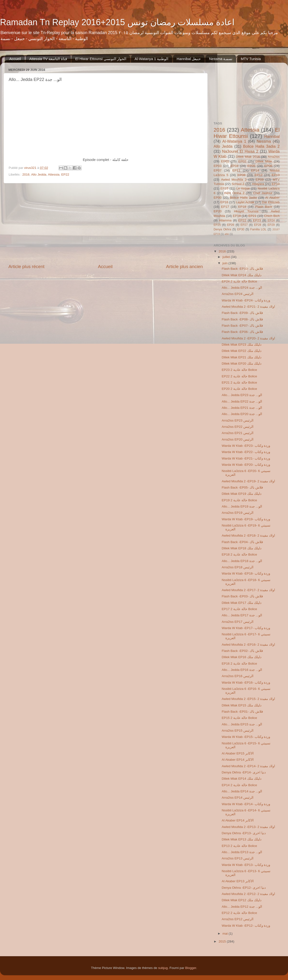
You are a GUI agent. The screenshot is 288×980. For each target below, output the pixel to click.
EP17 (225, 207)
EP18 (242, 207)
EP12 (259, 175)
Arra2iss (274, 157)
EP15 (224, 188)
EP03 (218, 166)
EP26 (231, 225)
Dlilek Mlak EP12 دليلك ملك (242, 900)
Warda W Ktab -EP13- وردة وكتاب (246, 865)
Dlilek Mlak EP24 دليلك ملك (242, 275)
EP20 (218, 211)
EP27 (244, 225)
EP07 (218, 170)
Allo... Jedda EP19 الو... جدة (242, 506)
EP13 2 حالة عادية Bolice (239, 846)
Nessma (264, 141)
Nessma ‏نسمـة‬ (221, 59)
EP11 (236, 170)
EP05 (251, 166)
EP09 (260, 180)
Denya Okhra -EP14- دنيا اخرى (244, 772)
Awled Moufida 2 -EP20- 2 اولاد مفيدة (248, 338)
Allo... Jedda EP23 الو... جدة (242, 395)
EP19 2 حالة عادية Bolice (239, 500)
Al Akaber (272, 198)
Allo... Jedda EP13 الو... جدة (242, 852)
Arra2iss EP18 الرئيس (238, 567)
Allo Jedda (39, 175)
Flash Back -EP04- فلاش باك (242, 542)
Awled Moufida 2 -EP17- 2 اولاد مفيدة (248, 590)
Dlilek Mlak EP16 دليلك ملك (242, 657)
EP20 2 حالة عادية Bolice (239, 389)
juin (225, 263)
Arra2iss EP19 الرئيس (238, 513)
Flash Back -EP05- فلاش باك (242, 487)
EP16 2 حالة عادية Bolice (239, 664)
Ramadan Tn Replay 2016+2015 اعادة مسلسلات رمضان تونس (117, 22)
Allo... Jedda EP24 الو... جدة (242, 288)
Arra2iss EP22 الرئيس (238, 427)
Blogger (191, 968)
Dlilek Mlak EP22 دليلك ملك (242, 351)
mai (226, 934)
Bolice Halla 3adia (243, 198)
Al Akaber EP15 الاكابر (238, 753)
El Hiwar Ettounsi (247, 133)
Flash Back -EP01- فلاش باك (242, 712)
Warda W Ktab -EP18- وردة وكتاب (246, 573)
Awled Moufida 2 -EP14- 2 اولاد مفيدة (248, 766)
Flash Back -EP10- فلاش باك (242, 269)
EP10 (276, 184)
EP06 (268, 166)
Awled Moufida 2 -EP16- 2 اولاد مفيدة (248, 645)
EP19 (237, 216)
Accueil (15, 59)
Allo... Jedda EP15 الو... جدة (242, 724)
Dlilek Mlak (264, 161)
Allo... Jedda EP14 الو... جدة (242, 791)
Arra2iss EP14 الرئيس (238, 798)
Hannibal (272, 136)
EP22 (65, 175)
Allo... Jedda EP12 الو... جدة (242, 907)
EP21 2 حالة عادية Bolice (239, 383)
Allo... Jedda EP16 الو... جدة (242, 670)
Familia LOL (258, 229)
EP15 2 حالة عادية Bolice (239, 718)
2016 (26, 175)
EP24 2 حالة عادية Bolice (239, 281)
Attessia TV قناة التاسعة (48, 59)
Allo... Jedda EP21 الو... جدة (242, 408)
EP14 (255, 170)
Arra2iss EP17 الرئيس (238, 622)
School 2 (238, 184)
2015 (223, 941)
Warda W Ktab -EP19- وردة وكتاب (246, 519)
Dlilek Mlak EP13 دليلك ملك (242, 839)
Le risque (243, 188)
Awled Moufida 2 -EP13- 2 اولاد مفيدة (248, 827)
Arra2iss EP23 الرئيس (238, 420)
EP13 (276, 175)
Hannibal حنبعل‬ (189, 59)
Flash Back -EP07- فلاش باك (242, 326)
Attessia (54, 175)
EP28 (258, 225)
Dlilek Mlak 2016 (248, 157)
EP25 (217, 225)
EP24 (271, 220)
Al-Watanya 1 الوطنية (152, 59)
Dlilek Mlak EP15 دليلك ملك (242, 705)
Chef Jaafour (263, 193)
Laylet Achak (245, 202)
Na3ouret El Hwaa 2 (240, 151)
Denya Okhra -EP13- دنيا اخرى (244, 833)
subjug (163, 968)
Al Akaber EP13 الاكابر (238, 881)
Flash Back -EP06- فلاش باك (242, 332)
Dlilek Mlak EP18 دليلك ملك (242, 548)
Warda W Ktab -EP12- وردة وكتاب (246, 926)
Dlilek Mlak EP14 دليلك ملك (242, 779)
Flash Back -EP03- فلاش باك (242, 596)
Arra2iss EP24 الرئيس (238, 294)
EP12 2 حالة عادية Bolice (239, 913)
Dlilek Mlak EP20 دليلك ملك (242, 364)
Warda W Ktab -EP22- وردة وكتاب (246, 452)
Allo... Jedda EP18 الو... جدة (242, 561)
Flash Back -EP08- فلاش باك (242, 319)
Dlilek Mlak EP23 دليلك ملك (242, 345)
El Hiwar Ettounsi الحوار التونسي (101, 59)
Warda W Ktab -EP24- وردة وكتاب (246, 300)
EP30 (241, 229)
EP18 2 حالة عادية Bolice (239, 554)
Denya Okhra (222, 229)
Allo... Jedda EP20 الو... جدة (242, 414)
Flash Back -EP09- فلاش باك (242, 313)
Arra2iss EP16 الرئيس (238, 676)
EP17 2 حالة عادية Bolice (239, 609)
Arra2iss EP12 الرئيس (238, 919)
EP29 (271, 225)
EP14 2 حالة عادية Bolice (239, 785)
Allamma (225, 220)
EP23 (257, 220)
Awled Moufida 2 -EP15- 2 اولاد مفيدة (248, 699)
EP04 (234, 166)
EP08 (241, 175)
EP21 (252, 216)
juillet (227, 257)
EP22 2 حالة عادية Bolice (239, 376)
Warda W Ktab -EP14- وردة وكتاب (246, 804)
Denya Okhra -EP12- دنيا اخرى (244, 888)
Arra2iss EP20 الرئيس (238, 439)
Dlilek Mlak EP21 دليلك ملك (242, 357)
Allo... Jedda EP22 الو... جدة (242, 401)
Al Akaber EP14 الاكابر (238, 760)
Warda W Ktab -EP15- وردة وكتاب (246, 737)
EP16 (224, 202)
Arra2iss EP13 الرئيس (238, 858)
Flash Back (264, 207)
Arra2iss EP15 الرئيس (238, 731)
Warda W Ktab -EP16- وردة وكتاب (246, 683)
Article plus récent (26, 266)
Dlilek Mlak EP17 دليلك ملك (242, 603)
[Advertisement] (106, 223)
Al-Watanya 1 (234, 141)
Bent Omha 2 (234, 193)
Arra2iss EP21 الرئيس (238, 433)
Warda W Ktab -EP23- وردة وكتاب (246, 446)
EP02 (242, 161)
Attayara (258, 184)
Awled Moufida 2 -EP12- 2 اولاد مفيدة (248, 894)
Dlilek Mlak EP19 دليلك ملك (242, 494)
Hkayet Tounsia (246, 211)
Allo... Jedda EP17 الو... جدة (242, 615)
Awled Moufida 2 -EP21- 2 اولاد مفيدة (248, 307)
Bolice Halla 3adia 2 (261, 146)
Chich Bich (272, 216)
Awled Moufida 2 (234, 180)
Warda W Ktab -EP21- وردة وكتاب (246, 458)
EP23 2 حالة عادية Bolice (239, 370)
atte (227, 234)
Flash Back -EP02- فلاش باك (242, 651)
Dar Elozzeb (271, 202)
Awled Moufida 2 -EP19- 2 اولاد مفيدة (248, 481)
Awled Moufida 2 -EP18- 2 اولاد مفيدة (248, 536)
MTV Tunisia (251, 59)
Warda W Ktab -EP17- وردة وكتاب (246, 628)
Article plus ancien (184, 266)
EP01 (225, 161)
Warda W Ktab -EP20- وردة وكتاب (246, 465)
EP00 (218, 198)
